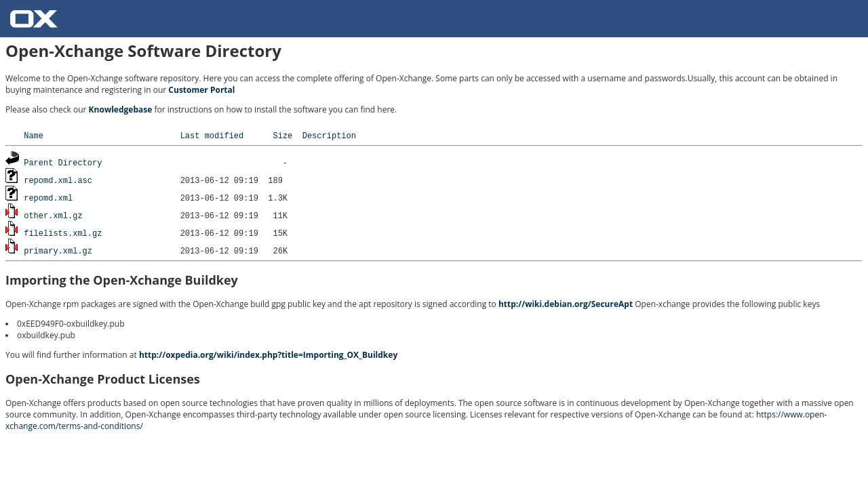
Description (329, 135)
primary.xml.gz (58, 250)
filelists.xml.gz (63, 233)
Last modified (212, 135)
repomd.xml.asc (58, 180)
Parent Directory (63, 162)
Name (34, 135)
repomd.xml (48, 198)
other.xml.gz (53, 215)
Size (282, 135)
